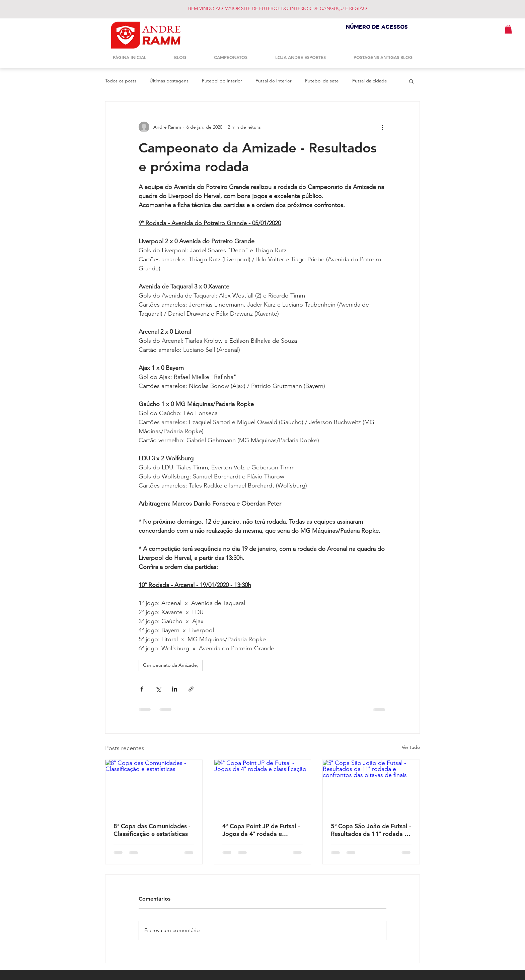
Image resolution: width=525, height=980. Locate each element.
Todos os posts (121, 81)
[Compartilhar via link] (191, 689)
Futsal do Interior (274, 81)
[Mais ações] (382, 127)
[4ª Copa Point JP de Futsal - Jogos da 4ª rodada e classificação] (263, 787)
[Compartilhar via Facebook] (142, 689)
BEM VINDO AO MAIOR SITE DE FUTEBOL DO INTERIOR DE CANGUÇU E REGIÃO (278, 8)
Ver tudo (411, 747)
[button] (508, 29)
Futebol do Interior (222, 81)
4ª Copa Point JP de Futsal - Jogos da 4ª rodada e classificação (261, 830)
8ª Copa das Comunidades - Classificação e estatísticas (152, 830)
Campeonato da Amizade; (171, 665)
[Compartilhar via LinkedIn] (175, 689)
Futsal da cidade (370, 81)
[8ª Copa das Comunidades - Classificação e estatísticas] (154, 787)
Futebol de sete (322, 81)
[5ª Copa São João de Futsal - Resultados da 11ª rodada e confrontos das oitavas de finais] (371, 787)
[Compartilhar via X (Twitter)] (158, 689)
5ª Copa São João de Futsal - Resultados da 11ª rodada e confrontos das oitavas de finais (371, 830)
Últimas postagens (169, 81)
